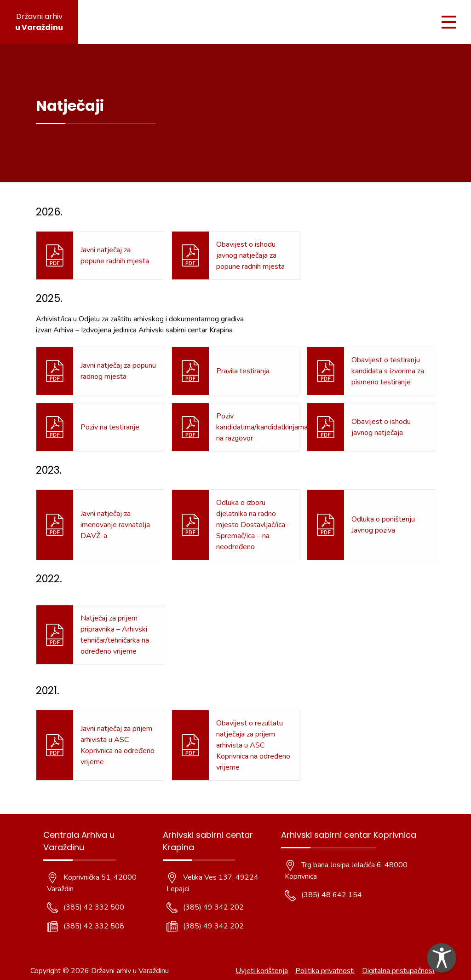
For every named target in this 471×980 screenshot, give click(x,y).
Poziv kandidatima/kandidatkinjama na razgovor (262, 427)
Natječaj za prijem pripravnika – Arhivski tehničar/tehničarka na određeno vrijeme (115, 635)
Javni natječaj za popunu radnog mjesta (118, 371)
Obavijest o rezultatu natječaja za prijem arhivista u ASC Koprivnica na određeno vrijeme (253, 745)
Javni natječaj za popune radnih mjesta (115, 255)
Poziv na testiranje (110, 427)
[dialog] (442, 958)
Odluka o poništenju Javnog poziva (383, 525)
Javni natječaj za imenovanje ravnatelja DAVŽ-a (115, 525)
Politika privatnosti (325, 971)
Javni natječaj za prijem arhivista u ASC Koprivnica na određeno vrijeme (118, 745)
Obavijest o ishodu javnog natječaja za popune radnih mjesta (250, 255)
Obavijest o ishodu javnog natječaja (381, 427)
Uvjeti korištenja (262, 971)
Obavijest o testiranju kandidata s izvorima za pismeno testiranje (388, 371)
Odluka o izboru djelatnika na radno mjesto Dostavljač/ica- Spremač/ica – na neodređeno (252, 525)
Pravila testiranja (243, 371)
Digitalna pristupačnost (399, 971)
